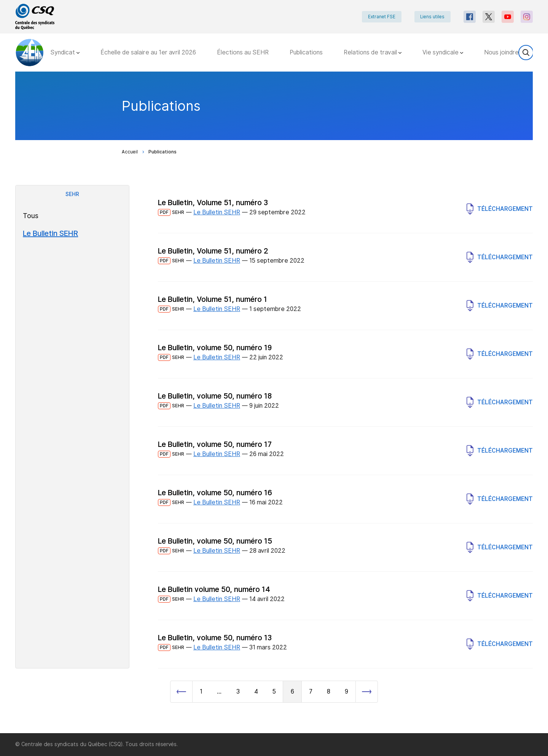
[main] (274, 402)
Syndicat (65, 52)
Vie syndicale (443, 52)
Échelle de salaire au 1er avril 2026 (148, 52)
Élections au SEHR (243, 52)
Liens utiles (432, 17)
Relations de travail (373, 52)
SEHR (72, 194)
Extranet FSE (381, 17)
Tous (31, 216)
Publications (306, 52)
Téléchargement (500, 209)
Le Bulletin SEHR (50, 233)
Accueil (130, 152)
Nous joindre (504, 52)
